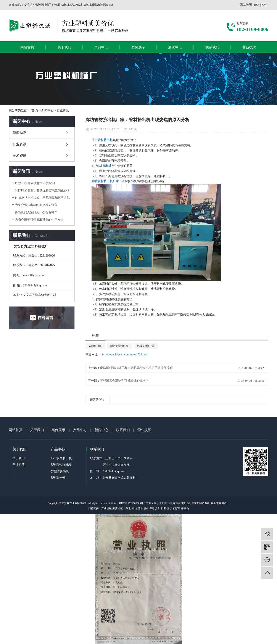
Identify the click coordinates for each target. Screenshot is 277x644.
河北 (129, 508)
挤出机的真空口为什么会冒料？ (36, 212)
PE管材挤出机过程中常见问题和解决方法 (42, 198)
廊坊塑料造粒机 (201, 503)
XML (265, 5)
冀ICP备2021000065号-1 (132, 503)
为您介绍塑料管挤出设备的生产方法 (39, 220)
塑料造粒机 (58, 478)
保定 (152, 508)
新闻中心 (175, 47)
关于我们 (64, 47)
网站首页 (27, 47)
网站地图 (246, 5)
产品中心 (101, 47)
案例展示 (138, 47)
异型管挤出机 (60, 471)
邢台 (140, 508)
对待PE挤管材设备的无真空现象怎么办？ (42, 190)
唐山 (146, 508)
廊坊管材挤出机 (119, 346)
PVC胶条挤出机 (61, 458)
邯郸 (164, 508)
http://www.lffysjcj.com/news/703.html (124, 354)
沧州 (158, 508)
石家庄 (177, 508)
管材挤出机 (95, 346)
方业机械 (106, 508)
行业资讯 (63, 110)
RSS (257, 5)
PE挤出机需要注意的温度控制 (35, 183)
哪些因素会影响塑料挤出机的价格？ (124, 381)
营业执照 (249, 47)
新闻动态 (19, 133)
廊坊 (134, 508)
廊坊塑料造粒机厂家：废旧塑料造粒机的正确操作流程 (136, 368)
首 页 (35, 110)
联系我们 (212, 47)
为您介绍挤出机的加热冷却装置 (36, 205)
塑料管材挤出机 (146, 346)
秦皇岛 (185, 508)
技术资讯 (19, 156)
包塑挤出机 (166, 503)
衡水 (169, 508)
